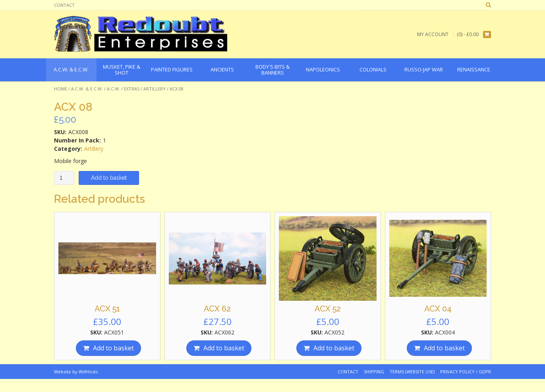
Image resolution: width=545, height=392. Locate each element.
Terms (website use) (412, 372)
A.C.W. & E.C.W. (87, 89)
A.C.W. (113, 89)
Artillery (155, 89)
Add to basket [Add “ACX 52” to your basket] (334, 348)
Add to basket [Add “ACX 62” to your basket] (224, 348)
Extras (132, 89)
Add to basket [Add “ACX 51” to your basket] (113, 348)
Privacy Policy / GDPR (466, 372)
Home (61, 89)
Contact (64, 5)
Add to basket (109, 178)
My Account (433, 34)
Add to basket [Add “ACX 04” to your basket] (444, 348)
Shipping (374, 372)
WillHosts (88, 372)
